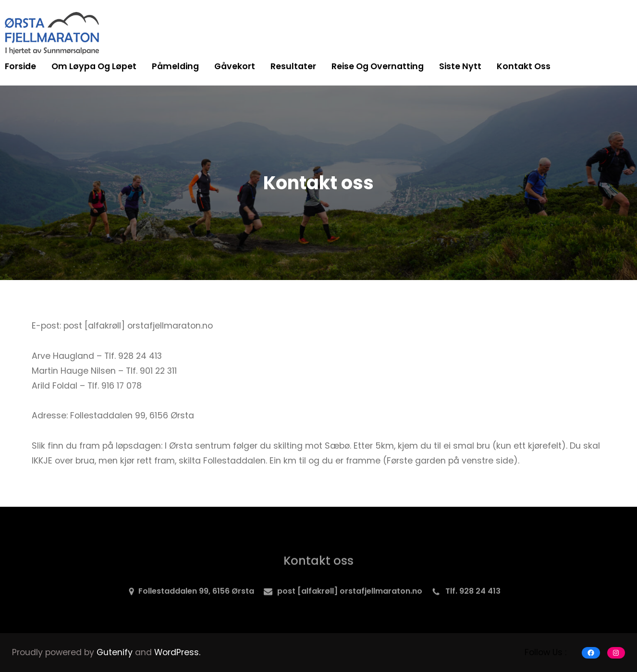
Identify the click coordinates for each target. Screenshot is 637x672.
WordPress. (177, 652)
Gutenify (116, 652)
